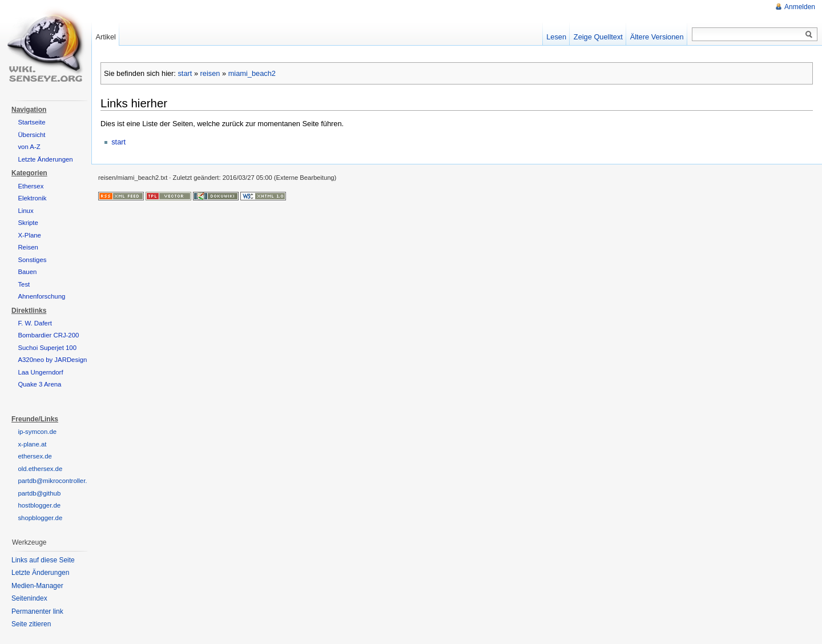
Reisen (28, 247)
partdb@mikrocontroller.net (57, 481)
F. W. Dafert (35, 323)
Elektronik (32, 198)
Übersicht (31, 135)
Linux (25, 211)
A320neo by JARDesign (52, 360)
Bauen (27, 272)
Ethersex (31, 186)
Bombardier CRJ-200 (48, 335)
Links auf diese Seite (43, 560)
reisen (210, 73)
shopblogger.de (40, 518)
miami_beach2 (252, 73)
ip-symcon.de (37, 432)
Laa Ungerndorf (40, 372)
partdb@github (39, 493)
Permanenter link (37, 611)
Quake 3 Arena (39, 384)
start (185, 73)
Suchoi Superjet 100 (47, 348)
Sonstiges (32, 260)
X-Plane (29, 235)
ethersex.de (35, 456)
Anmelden (800, 7)
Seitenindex (29, 598)
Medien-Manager (37, 586)
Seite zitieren (31, 624)
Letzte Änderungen (45, 159)
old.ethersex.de (40, 469)
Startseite (31, 122)
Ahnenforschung (41, 296)
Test (24, 284)
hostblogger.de (39, 505)
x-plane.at (32, 444)
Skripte (28, 223)
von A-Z (29, 147)
